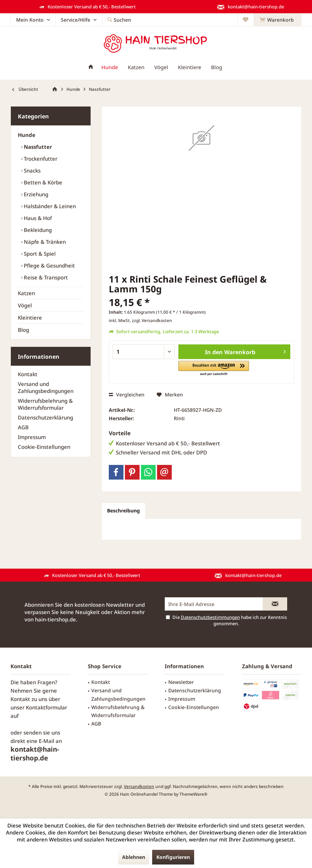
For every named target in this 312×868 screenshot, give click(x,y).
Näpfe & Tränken (44, 242)
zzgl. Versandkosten (152, 320)
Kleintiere (30, 318)
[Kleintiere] (189, 67)
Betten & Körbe (42, 182)
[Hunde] (110, 67)
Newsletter (181, 682)
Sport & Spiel (39, 254)
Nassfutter (37, 147)
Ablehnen (134, 857)
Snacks (31, 170)
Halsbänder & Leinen (49, 206)
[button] (214, 369)
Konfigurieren (173, 857)
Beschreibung (123, 510)
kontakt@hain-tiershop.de (35, 754)
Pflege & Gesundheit (49, 265)
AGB (23, 427)
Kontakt (28, 374)
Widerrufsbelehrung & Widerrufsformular (45, 404)
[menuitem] (278, 20)
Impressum (32, 437)
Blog (23, 330)
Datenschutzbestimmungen (210, 617)
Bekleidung (37, 230)
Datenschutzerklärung (45, 417)
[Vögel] (161, 67)
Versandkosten (139, 786)
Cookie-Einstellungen (44, 447)
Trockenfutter (40, 159)
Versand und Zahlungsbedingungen (46, 387)
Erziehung (35, 194)
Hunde (27, 135)
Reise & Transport (45, 277)
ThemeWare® (193, 794)
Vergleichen (127, 395)
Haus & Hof (37, 218)
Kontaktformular (47, 707)
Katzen (26, 293)
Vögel (25, 305)
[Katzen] (136, 67)
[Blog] (217, 67)
